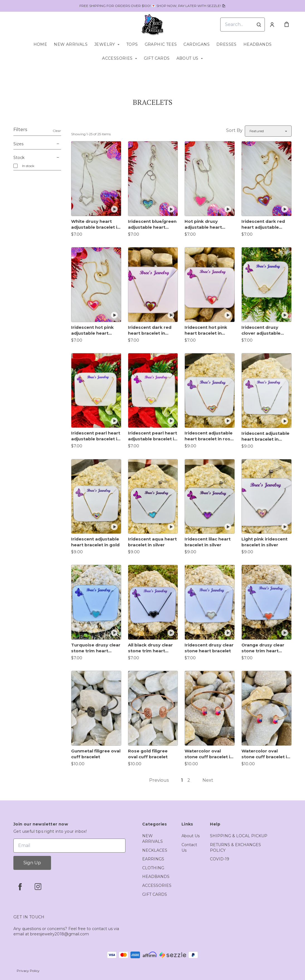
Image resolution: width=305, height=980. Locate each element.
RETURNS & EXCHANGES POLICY (235, 848)
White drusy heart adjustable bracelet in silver (95, 224)
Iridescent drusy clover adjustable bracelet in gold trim (264, 330)
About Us (191, 836)
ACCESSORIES (117, 58)
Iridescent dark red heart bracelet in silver (150, 330)
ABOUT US (187, 58)
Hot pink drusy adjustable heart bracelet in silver (203, 224)
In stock (28, 166)
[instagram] (38, 887)
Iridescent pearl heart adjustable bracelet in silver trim (152, 436)
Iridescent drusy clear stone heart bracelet (209, 648)
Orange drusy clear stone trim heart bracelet (263, 648)
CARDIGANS (197, 44)
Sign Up (32, 863)
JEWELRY (105, 44)
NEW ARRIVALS (71, 44)
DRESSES (227, 44)
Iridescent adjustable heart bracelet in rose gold (209, 436)
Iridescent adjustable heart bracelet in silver (265, 436)
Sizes (37, 144)
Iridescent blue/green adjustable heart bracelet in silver (152, 224)
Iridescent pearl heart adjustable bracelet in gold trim (96, 436)
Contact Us (189, 848)
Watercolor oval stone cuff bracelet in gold (266, 754)
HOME (40, 44)
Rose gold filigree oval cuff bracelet (148, 754)
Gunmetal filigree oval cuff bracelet (96, 754)
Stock (37, 158)
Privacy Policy (28, 971)
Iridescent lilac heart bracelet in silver (208, 542)
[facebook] (20, 887)
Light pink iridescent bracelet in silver (264, 542)
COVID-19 (220, 859)
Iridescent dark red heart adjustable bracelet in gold (263, 224)
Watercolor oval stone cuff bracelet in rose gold (209, 754)
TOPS (132, 44)
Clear (57, 131)
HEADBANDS (258, 44)
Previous (159, 780)
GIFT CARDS (157, 58)
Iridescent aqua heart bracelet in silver (152, 542)
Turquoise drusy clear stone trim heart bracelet (96, 648)
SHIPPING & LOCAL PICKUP (239, 836)
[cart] (287, 25)
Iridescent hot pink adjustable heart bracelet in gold (92, 330)
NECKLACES (155, 850)
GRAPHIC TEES (161, 44)
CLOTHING (153, 868)
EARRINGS (153, 859)
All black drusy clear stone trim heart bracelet (150, 648)
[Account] (272, 25)
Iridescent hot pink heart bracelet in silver (206, 330)
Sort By (234, 130)
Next (208, 780)
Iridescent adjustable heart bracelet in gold (95, 542)
